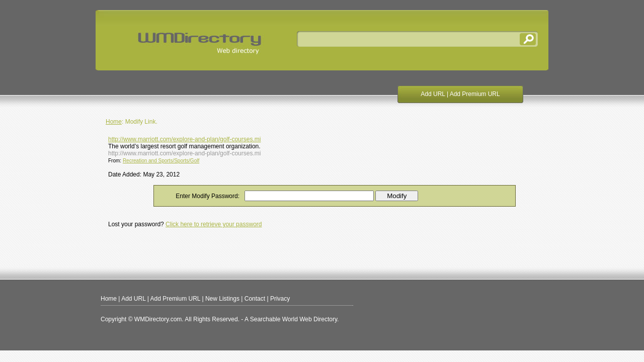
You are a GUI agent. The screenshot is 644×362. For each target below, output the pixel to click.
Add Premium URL (475, 94)
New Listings (222, 299)
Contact (255, 299)
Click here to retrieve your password (214, 224)
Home (114, 122)
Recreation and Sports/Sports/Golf (161, 161)
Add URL (433, 94)
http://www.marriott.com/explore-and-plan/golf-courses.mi (184, 139)
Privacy (280, 299)
